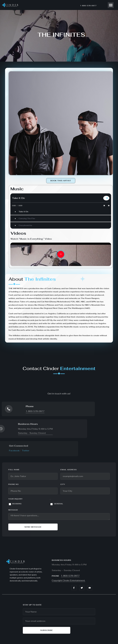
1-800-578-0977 (88, 6)
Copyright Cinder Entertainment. (68, 580)
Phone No (13, 484)
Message (13, 510)
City (63, 484)
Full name (14, 470)
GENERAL (59, 504)
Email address (69, 470)
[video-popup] (61, 254)
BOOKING (17, 504)
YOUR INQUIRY (15, 499)
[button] (111, 5)
